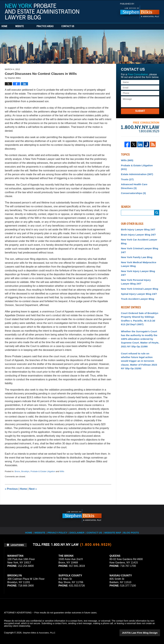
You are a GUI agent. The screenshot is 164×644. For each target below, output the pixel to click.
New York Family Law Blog (135, 248)
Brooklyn (25, 471)
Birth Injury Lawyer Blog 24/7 (136, 223)
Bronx (17, 471)
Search (157, 206)
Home (9, 26)
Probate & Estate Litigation (43, 471)
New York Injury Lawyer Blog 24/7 (139, 261)
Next (33, 489)
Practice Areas (55, 26)
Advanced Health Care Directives (138, 181)
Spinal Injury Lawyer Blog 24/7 (137, 279)
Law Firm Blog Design (145, 633)
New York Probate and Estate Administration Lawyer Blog (42, 12)
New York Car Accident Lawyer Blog (137, 234)
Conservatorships (132, 187)
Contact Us (82, 26)
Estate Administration (135, 169)
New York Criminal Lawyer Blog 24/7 (138, 242)
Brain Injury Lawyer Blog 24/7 (137, 228)
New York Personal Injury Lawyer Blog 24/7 (139, 268)
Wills (62, 471)
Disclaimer (78, 531)
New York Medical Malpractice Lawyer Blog (137, 255)
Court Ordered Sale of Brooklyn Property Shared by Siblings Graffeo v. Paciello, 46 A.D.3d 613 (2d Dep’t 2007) (138, 302)
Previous (11, 489)
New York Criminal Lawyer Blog (138, 274)
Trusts (127, 174)
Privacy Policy (60, 531)
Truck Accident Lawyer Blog (136, 284)
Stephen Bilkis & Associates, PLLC (40, 633)
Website (29, 26)
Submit (140, 111)
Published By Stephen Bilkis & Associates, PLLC (140, 11)
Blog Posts (130, 531)
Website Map (113, 531)
